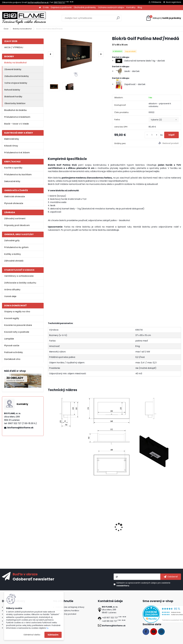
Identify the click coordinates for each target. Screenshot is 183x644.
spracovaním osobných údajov (143, 583)
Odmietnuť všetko (32, 635)
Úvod (6, 29)
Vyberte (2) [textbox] (156, 120)
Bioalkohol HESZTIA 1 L (94, 529)
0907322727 (59, 2)
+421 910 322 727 (110, 621)
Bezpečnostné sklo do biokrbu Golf (61, 531)
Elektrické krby (12, 139)
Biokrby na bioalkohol (22, 29)
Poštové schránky (14, 352)
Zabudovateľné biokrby (17, 76)
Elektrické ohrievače (15, 197)
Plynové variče (12, 346)
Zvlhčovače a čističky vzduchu (20, 283)
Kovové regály (12, 318)
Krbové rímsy (11, 146)
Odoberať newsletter (33, 579)
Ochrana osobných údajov (111, 7)
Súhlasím (53, 635)
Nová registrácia (173, 2)
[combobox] (164, 120)
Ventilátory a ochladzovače (19, 276)
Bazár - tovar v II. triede (16, 124)
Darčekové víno (12, 359)
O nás (46, 7)
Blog (140, 7)
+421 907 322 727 (110, 618)
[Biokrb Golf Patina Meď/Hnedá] (76, 54)
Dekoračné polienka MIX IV (163, 529)
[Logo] (24, 18)
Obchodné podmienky (85, 7)
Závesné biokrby (13, 69)
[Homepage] (40, 8)
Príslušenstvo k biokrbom (17, 117)
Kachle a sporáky (13, 168)
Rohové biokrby (12, 90)
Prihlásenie (156, 2)
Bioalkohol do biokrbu (15, 110)
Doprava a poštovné (61, 7)
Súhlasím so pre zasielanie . (143, 584)
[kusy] (150, 135)
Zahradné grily (12, 241)
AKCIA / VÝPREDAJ (14, 47)
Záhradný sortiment (15, 219)
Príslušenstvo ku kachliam (18, 175)
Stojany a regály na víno (17, 312)
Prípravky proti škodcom (17, 225)
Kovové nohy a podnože (17, 332)
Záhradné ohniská (14, 261)
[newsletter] (171, 577)
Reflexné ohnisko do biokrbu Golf (131, 531)
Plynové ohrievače (14, 203)
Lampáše (9, 339)
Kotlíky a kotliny (13, 254)
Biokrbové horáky (13, 97)
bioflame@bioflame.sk (38, 2)
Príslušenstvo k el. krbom (17, 153)
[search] (118, 19)
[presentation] (51, 54)
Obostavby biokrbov (15, 103)
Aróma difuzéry (12, 290)
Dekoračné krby (12, 181)
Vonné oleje (10, 296)
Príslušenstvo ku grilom (16, 247)
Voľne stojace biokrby (16, 83)
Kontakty (131, 7)
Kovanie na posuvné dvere (18, 325)
